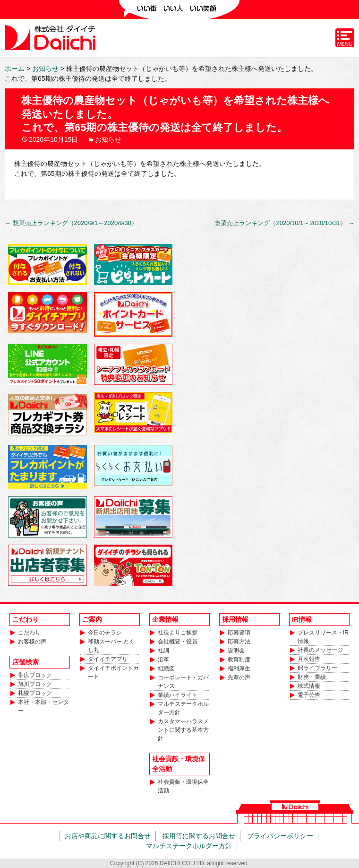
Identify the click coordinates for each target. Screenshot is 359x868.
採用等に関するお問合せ (199, 836)
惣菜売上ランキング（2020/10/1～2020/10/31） (284, 223)
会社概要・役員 (178, 642)
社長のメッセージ (320, 650)
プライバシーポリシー (280, 836)
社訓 (163, 651)
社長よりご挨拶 (178, 633)
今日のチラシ (105, 633)
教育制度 (239, 660)
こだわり (29, 633)
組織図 (166, 668)
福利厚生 (239, 668)
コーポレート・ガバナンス (183, 682)
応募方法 (239, 642)
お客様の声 (32, 642)
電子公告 (309, 695)
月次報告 (309, 659)
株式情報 (309, 686)
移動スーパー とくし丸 (111, 646)
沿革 (163, 660)
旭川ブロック (35, 684)
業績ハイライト (178, 695)
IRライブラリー (317, 668)
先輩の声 (239, 677)
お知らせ (108, 139)
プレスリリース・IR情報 (323, 637)
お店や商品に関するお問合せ (108, 836)
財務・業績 (312, 677)
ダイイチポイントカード (113, 672)
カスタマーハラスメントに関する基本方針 (183, 730)
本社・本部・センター (43, 706)
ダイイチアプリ (108, 659)
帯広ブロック (35, 675)
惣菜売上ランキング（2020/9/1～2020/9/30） (71, 223)
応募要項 (239, 633)
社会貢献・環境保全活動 (183, 786)
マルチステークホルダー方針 (183, 708)
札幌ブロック (35, 693)
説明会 (236, 651)
